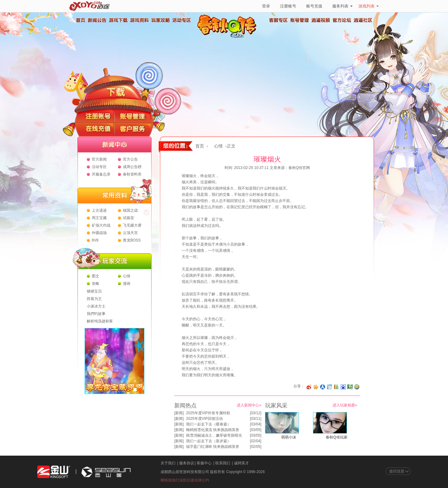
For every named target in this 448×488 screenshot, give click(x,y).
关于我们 (168, 463)
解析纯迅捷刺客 (100, 321)
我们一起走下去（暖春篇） (208, 424)
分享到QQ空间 (357, 387)
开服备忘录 (101, 174)
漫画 (127, 284)
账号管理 (300, 20)
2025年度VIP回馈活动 (204, 419)
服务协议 (187, 463)
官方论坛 (342, 20)
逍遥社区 (363, 20)
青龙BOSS (132, 240)
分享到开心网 (316, 387)
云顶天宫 (130, 233)
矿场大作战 (101, 225)
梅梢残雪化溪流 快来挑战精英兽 (213, 430)
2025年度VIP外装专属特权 (208, 413)
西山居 (105, 472)
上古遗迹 (99, 210)
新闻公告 (97, 20)
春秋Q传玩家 (336, 437)
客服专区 (278, 20)
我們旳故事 (96, 314)
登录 (266, 6)
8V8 (95, 240)
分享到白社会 (329, 387)
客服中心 (204, 463)
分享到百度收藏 (343, 387)
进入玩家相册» (345, 405)
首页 (80, 20)
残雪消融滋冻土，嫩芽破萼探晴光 (214, 435)
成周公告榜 (132, 167)
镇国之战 (130, 210)
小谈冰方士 (96, 306)
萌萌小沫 (289, 437)
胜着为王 (94, 299)
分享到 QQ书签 (336, 387)
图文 (96, 276)
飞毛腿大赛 (132, 225)
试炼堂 (128, 218)
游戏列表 (369, 6)
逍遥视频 (321, 20)
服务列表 (342, 6)
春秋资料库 (132, 174)
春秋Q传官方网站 (229, 37)
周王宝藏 (99, 218)
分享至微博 (309, 387)
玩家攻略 (160, 20)
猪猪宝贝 (94, 291)
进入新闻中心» (249, 405)
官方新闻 (99, 159)
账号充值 (314, 6)
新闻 (179, 413)
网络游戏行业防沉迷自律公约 (185, 480)
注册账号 (288, 6)
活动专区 (181, 20)
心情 (127, 276)
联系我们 (223, 463)
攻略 (96, 284)
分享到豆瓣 (350, 387)
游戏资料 (139, 20)
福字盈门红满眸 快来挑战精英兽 (213, 447)
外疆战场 (99, 233)
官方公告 (130, 159)
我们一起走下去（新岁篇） (208, 441)
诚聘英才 (241, 463)
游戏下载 (118, 20)
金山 (54, 472)
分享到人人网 (323, 387)
